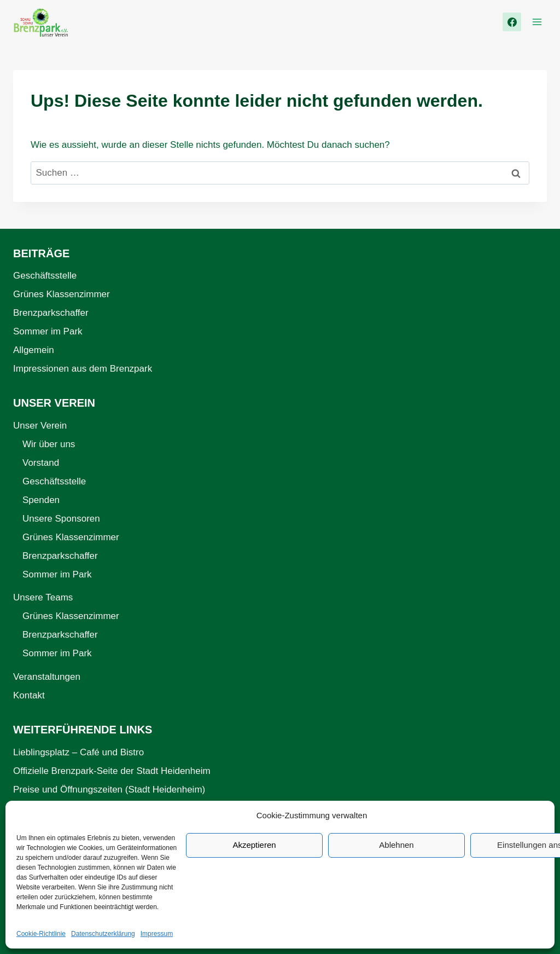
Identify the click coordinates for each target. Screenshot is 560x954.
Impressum (157, 934)
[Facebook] (512, 22)
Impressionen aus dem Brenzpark (83, 369)
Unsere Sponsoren (61, 519)
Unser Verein (40, 426)
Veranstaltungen (47, 677)
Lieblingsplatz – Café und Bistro (78, 752)
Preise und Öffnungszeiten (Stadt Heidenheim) (109, 790)
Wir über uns (49, 444)
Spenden (41, 500)
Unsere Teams (43, 597)
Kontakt (29, 695)
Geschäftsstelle (45, 276)
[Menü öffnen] (537, 22)
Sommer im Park (48, 331)
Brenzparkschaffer (51, 313)
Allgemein (34, 350)
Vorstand (41, 463)
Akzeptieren (254, 845)
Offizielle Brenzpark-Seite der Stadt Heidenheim (112, 771)
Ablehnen (396, 845)
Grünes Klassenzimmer (62, 294)
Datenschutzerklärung (103, 934)
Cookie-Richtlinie (41, 934)
